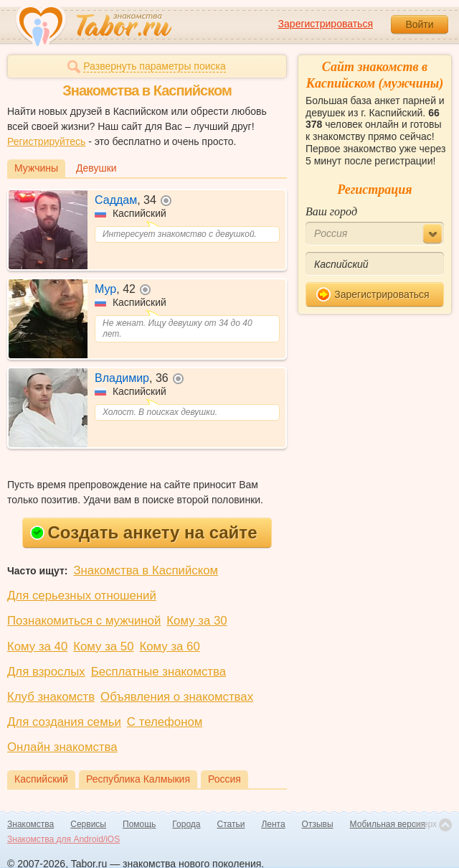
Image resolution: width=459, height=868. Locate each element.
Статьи (231, 824)
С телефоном (165, 722)
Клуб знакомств (51, 697)
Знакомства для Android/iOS (63, 839)
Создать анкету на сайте (144, 532)
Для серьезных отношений (82, 596)
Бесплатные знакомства (158, 672)
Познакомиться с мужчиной (84, 621)
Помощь (139, 824)
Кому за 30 (197, 621)
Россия (224, 779)
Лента (273, 824)
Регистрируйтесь (46, 141)
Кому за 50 (103, 647)
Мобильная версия (388, 824)
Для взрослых (46, 672)
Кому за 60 (170, 647)
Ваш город (331, 211)
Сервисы (88, 824)
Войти (419, 24)
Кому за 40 (37, 647)
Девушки (96, 168)
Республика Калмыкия (138, 779)
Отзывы (318, 824)
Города (186, 824)
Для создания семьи (64, 722)
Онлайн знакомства (62, 747)
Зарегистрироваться (326, 24)
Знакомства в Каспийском (146, 570)
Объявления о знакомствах (177, 697)
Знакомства (30, 824)
